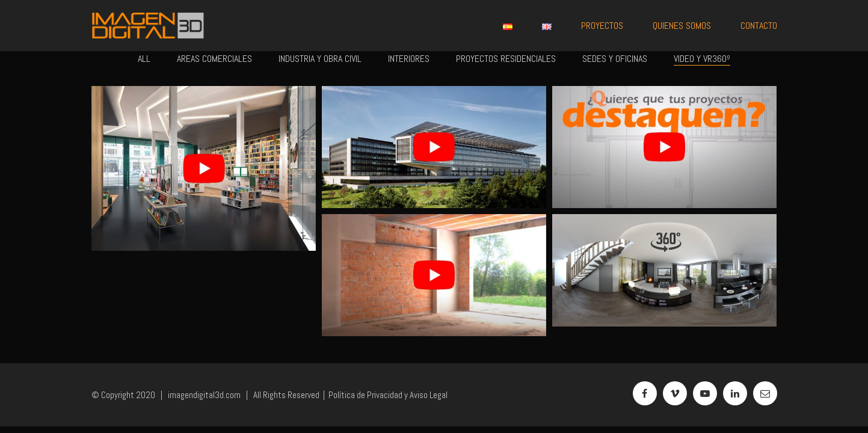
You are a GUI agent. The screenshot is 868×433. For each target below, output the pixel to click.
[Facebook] (645, 393)
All (144, 59)
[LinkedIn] (735, 393)
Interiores (409, 59)
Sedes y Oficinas (615, 59)
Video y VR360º (702, 59)
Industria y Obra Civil (320, 59)
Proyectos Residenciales (506, 59)
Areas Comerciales (214, 59)
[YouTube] (705, 393)
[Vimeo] (675, 393)
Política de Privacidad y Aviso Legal (388, 395)
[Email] (765, 393)
